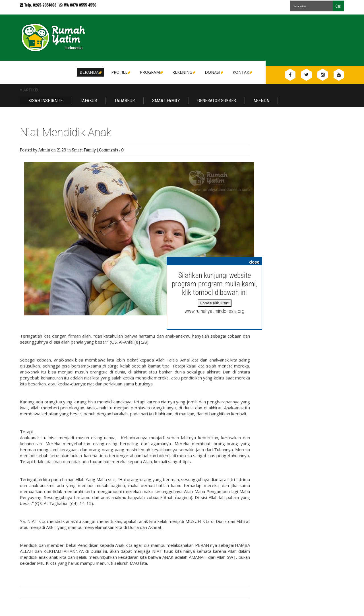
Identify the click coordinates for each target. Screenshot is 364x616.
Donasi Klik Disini (215, 303)
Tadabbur (125, 101)
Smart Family (166, 101)
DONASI (213, 72)
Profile (120, 72)
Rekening (183, 72)
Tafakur (88, 101)
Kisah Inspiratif (45, 101)
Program (151, 72)
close (254, 262)
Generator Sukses (217, 101)
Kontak (242, 72)
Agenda (261, 101)
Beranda (90, 72)
